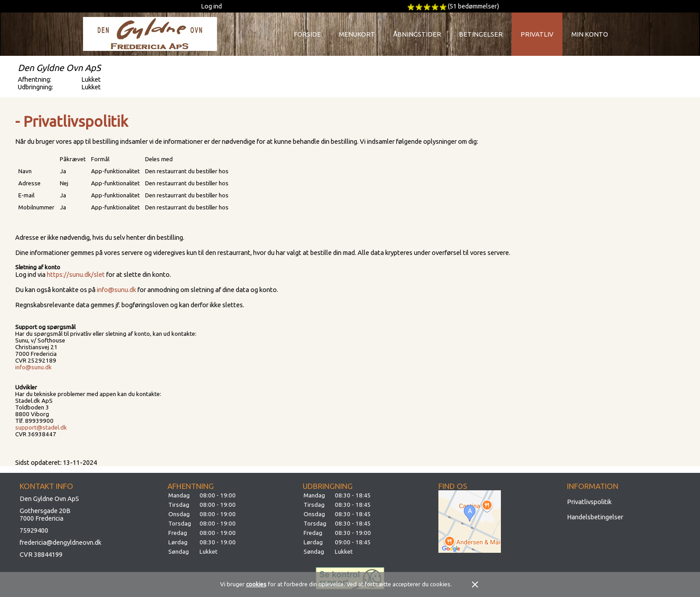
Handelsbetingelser (595, 517)
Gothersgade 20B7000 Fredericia (45, 514)
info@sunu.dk (117, 290)
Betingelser (481, 34)
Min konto (590, 34)
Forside (307, 34)
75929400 (34, 530)
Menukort (357, 34)
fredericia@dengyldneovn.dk (60, 542)
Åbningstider (417, 34)
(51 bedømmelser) (473, 6)
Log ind (211, 6)
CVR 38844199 (41, 554)
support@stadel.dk (41, 428)
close (475, 584)
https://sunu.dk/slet (76, 274)
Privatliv (537, 34)
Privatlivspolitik (589, 502)
